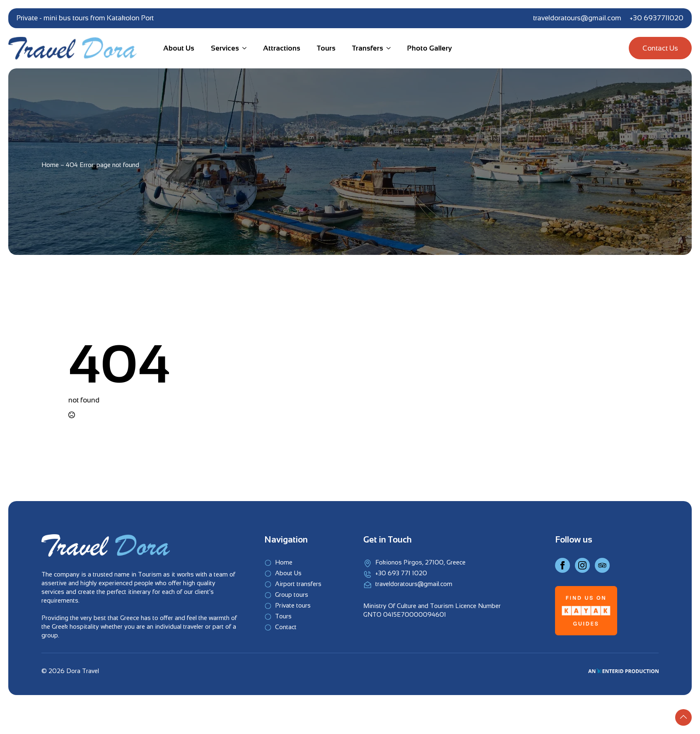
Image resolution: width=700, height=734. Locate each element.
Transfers (368, 48)
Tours (326, 48)
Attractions (282, 48)
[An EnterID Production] (623, 671)
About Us (179, 48)
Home (50, 165)
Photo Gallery (430, 48)
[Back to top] (683, 717)
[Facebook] (562, 565)
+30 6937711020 (657, 18)
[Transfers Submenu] (387, 48)
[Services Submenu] (243, 48)
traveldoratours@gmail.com (577, 18)
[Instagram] (582, 565)
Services (225, 48)
